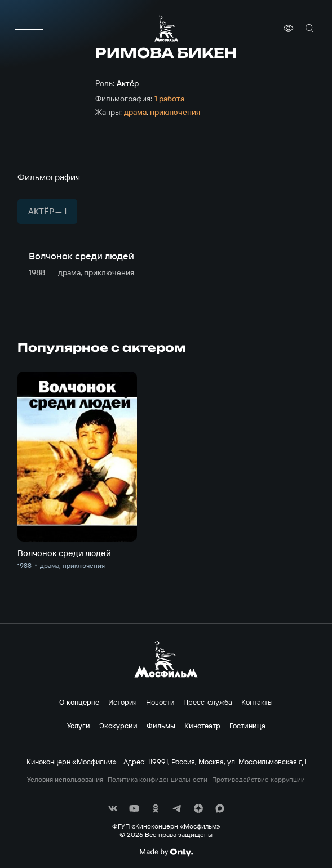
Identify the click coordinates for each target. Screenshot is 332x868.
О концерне (79, 702)
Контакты (257, 702)
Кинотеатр (202, 726)
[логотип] (166, 28)
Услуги (79, 726)
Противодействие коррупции (258, 780)
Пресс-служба (208, 702)
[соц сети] (113, 808)
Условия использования (65, 780)
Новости (160, 702)
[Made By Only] (166, 852)
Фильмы (161, 726)
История (123, 702)
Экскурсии (118, 726)
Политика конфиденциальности (158, 780)
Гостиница (247, 726)
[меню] (29, 28)
